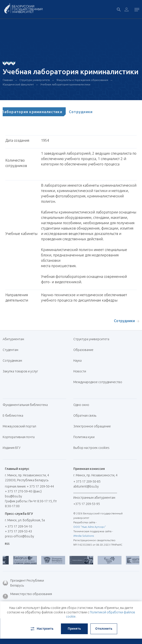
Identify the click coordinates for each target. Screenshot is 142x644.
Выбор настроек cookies (91, 448)
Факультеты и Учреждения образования (82, 80)
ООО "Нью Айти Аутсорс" (90, 527)
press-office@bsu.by (20, 536)
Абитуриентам (15, 339)
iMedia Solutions (84, 536)
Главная (8, 80)
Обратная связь (85, 416)
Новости (80, 371)
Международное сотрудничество (98, 384)
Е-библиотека (15, 416)
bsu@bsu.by (13, 496)
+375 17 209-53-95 (87, 504)
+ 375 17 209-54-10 (19, 526)
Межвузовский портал (21, 426)
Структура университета (35, 80)
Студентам (10, 350)
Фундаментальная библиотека (27, 405)
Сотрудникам (12, 361)
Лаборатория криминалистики (37, 112)
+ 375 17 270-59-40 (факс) (23, 491)
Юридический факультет (18, 84)
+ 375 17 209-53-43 (19, 531)
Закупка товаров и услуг (20, 371)
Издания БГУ (12, 448)
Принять (74, 629)
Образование (83, 350)
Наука (77, 361)
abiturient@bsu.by (86, 486)
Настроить (42, 629)
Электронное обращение (92, 426)
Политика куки (84, 437)
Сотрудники (86, 112)
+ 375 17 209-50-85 (87, 481)
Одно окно (81, 405)
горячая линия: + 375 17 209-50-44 (29, 486)
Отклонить (104, 629)
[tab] (37, 112)
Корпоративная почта (20, 437)
